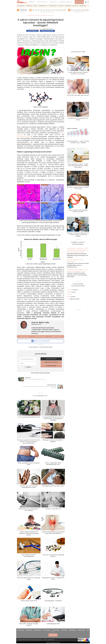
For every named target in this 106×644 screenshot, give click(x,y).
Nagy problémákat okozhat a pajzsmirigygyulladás (29, 556)
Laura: (74, 299)
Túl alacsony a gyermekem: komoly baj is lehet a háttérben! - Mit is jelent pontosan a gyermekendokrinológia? (29, 442)
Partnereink (64, 630)
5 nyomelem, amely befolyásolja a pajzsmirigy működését (53, 556)
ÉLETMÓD (61, 6)
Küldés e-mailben (47, 31)
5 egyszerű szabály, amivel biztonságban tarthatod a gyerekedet (78, 211)
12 (65, 10)
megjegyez (29, 367)
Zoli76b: (72, 292)
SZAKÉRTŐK (32, 2)
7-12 (85, 10)
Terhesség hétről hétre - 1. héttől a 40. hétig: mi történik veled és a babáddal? (78, 142)
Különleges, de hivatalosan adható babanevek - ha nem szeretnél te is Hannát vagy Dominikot (78, 235)
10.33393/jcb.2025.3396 (24, 136)
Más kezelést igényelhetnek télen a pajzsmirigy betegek (29, 579)
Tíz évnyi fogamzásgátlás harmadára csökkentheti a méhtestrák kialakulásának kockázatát (39, 387)
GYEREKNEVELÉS (43, 6)
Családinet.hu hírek (34, 16)
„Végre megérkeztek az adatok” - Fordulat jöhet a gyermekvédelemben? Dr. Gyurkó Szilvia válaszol (78, 166)
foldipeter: (72, 290)
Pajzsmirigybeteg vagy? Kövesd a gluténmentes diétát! (53, 579)
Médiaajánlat (29, 630)
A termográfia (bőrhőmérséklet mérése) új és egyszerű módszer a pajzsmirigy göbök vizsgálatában (53, 419)
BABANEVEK (83, 6)
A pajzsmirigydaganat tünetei (53, 624)
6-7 (82, 10)
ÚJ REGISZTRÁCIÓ (51, 366)
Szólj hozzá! (32, 31)
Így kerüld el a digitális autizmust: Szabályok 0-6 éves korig (78, 188)
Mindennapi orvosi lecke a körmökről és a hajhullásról (53, 441)
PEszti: (69, 294)
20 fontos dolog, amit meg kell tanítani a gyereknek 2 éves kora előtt (78, 73)
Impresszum (21, 630)
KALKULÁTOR (53, 2)
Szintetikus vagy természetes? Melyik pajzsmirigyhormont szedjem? (29, 487)
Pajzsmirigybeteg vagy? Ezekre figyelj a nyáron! (53, 486)
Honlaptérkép (56, 630)
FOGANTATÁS (21, 6)
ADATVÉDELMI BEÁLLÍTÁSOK (53, 643)
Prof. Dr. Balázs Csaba (35, 29)
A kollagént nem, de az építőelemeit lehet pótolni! (78, 119)
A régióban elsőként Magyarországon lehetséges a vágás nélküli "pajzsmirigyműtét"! (53, 533)
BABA (35, 6)
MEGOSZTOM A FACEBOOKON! (41, 341)
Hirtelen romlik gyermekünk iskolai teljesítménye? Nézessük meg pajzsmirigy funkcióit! (29, 533)
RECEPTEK (75, 6)
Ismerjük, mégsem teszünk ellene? (29, 601)
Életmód (44, 16)
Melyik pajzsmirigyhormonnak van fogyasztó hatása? (29, 464)
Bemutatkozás (25, 336)
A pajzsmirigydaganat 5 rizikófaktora (53, 601)
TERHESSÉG (29, 6)
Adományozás (81, 630)
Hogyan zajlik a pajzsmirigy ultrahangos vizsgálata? (29, 624)
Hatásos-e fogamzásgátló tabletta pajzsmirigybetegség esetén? (53, 464)
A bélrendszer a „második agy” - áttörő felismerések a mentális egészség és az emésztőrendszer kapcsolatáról (78, 250)
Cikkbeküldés (72, 630)
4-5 (80, 10)
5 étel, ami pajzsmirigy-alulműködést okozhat (35, 379)
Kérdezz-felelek (56, 336)
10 (60, 10)
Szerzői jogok (47, 630)
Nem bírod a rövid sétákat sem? (53, 509)
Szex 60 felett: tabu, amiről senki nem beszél (78, 95)
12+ (88, 10)
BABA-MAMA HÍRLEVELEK (66, 2)
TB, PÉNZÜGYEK (53, 6)
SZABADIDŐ (68, 6)
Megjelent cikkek (41, 336)
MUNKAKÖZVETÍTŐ (42, 2)
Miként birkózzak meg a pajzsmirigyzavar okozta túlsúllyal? (29, 510)
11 (62, 10)
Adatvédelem (38, 630)
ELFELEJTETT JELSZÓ (51, 362)
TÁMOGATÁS (79, 2)
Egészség (51, 16)
